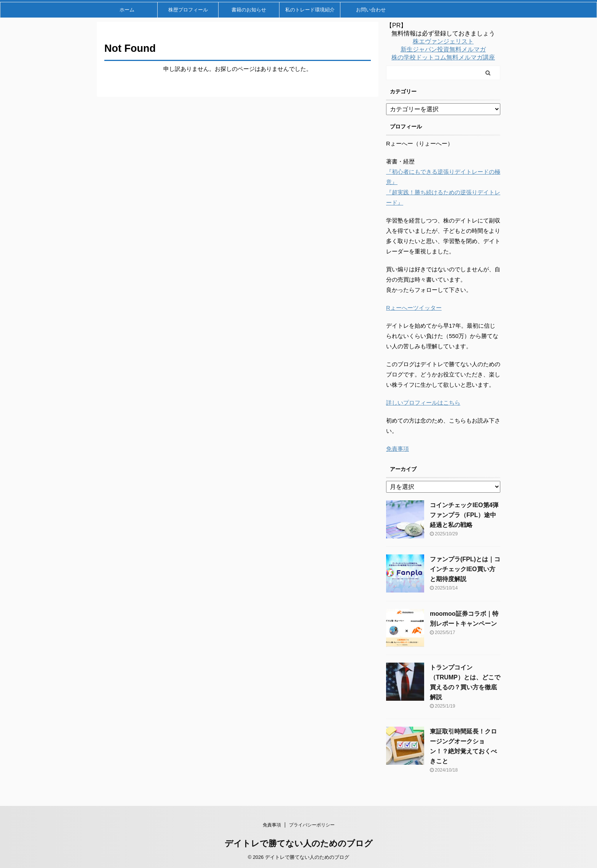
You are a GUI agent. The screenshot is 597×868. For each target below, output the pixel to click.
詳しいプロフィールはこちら (423, 403)
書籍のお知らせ (249, 10)
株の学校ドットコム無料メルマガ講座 (443, 57)
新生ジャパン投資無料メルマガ (443, 49)
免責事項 (397, 449)
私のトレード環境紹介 (310, 10)
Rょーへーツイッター (414, 308)
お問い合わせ (371, 10)
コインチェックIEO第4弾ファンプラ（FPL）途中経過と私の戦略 (464, 515)
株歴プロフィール (188, 10)
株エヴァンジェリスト (443, 41)
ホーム (127, 10)
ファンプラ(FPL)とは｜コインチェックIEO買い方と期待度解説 (465, 569)
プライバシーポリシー (312, 825)
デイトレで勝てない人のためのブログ (299, 843)
